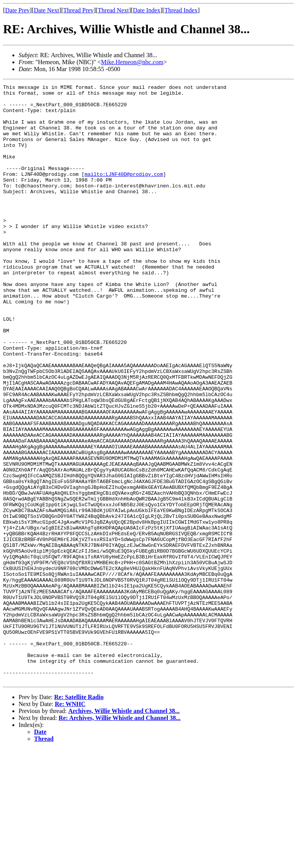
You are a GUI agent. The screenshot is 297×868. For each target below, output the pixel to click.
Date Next (47, 10)
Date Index (147, 10)
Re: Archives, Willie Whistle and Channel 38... (120, 837)
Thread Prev (78, 10)
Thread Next (113, 10)
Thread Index (181, 10)
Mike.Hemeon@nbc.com (132, 62)
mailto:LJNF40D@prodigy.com (124, 192)
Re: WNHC (70, 823)
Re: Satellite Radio (79, 816)
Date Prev (17, 10)
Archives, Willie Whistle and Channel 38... (124, 830)
